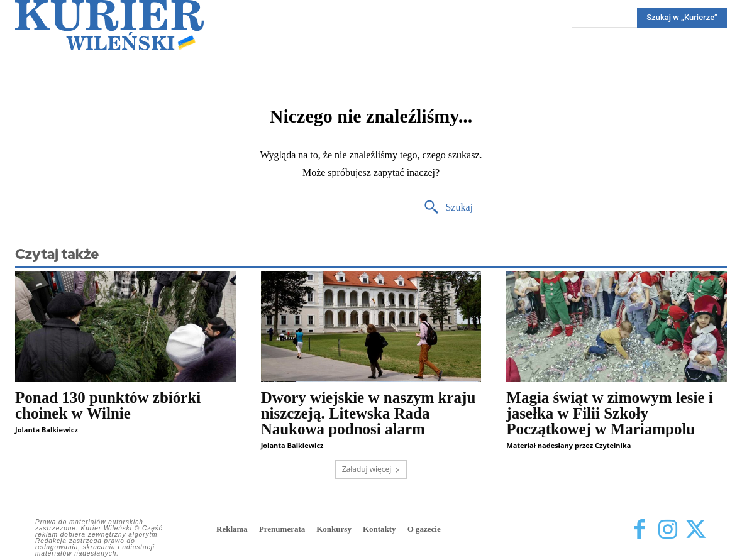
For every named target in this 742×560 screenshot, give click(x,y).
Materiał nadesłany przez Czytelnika (568, 445)
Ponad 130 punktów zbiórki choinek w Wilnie (108, 405)
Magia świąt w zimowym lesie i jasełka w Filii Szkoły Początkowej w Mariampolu (609, 413)
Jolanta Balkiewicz (47, 430)
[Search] (448, 208)
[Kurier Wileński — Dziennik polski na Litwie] (109, 25)
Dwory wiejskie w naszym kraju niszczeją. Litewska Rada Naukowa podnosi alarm (368, 413)
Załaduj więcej (371, 469)
